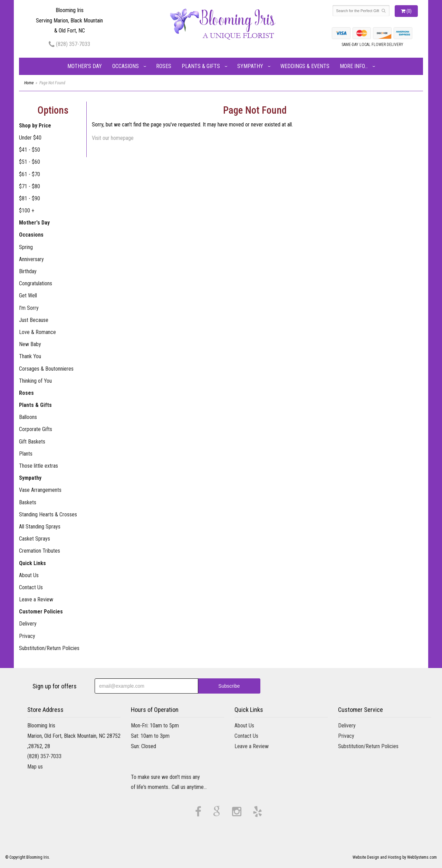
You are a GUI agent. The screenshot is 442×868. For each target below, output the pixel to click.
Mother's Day (85, 66)
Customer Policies (41, 612)
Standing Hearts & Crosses (48, 514)
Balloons (28, 417)
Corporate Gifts (36, 429)
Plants (26, 454)
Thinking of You (35, 381)
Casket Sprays (35, 539)
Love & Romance (37, 332)
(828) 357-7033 (69, 44)
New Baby (30, 344)
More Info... (354, 66)
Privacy (27, 636)
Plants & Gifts (201, 66)
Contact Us (31, 587)
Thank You (30, 356)
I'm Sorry (29, 308)
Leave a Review (36, 599)
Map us (35, 767)
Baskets (28, 502)
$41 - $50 (30, 150)
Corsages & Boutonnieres (46, 369)
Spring (26, 247)
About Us (29, 575)
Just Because (34, 320)
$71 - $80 (30, 186)
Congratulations (36, 283)
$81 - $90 (30, 198)
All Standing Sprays (40, 527)
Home (29, 83)
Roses (164, 66)
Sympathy (250, 66)
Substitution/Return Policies (49, 648)
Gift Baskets (32, 442)
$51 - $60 (30, 162)
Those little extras (39, 466)
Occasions (126, 66)
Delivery (28, 624)
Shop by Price (35, 126)
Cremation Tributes (40, 551)
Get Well (28, 295)
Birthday (28, 271)
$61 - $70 (30, 174)
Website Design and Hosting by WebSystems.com (395, 857)
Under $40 (30, 138)
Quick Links (32, 563)
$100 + (27, 211)
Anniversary (31, 259)
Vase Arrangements (40, 490)
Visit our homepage (113, 138)
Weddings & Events (305, 66)
